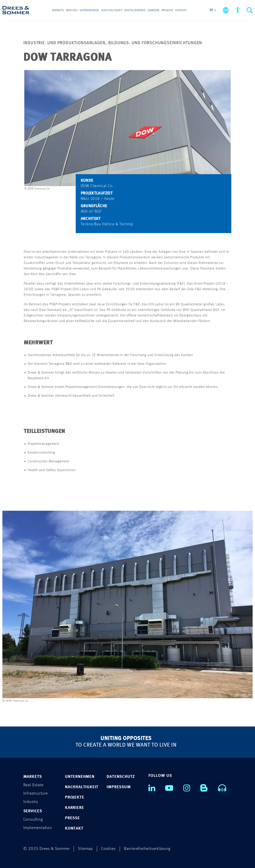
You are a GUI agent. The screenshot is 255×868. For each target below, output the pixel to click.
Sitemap (85, 849)
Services (72, 10)
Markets (58, 10)
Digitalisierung (135, 10)
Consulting (33, 820)
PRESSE (72, 818)
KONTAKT (74, 828)
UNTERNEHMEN (80, 777)
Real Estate (33, 785)
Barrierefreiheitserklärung (147, 849)
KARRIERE (74, 808)
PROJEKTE (75, 797)
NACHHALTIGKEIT (82, 787)
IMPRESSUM (119, 787)
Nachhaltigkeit (112, 10)
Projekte (167, 10)
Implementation (38, 828)
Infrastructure (36, 793)
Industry (31, 802)
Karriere (153, 10)
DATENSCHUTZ (121, 777)
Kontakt (181, 10)
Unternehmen (89, 10)
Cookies (108, 849)
